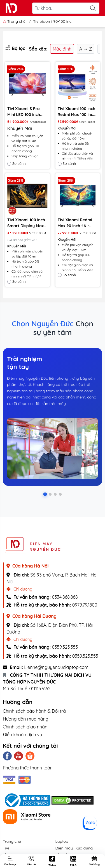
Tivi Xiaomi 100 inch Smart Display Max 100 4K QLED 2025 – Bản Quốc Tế (26, 223)
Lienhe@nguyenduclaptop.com (56, 667)
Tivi (6, 848)
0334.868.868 (65, 597)
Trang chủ (15, 21)
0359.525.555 (65, 647)
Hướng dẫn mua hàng (26, 719)
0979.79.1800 (85, 605)
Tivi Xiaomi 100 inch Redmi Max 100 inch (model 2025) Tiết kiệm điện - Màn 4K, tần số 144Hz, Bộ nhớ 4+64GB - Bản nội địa (77, 112)
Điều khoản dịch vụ (22, 735)
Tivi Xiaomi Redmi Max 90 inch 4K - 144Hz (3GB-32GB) (75, 223)
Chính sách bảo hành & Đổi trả (34, 711)
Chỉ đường (19, 589)
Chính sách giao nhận (25, 727)
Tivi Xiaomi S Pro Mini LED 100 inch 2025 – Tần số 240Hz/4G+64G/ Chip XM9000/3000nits (25, 112)
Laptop (62, 841)
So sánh (17, 163)
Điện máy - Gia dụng (74, 848)
